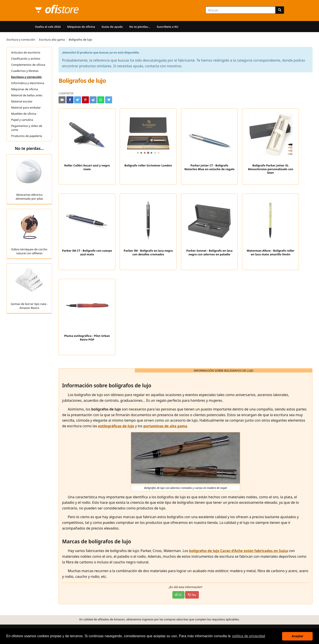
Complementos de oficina (28, 65)
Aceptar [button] (297, 636)
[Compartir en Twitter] (78, 100)
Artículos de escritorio (26, 52)
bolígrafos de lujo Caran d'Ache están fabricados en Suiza (239, 551)
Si (178, 595)
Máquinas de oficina (81, 27)
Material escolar (22, 101)
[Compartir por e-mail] (62, 100)
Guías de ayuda (112, 27)
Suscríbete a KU (167, 27)
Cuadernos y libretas (25, 71)
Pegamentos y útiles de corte (27, 128)
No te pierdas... (140, 27)
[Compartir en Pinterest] (85, 100)
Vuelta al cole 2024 (48, 27)
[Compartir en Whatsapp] (101, 100)
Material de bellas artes (27, 95)
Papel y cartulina (22, 120)
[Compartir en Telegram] (109, 100)
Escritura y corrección (21, 40)
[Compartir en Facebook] (70, 100)
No (192, 595)
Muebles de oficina (24, 114)
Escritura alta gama (52, 40)
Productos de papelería (27, 136)
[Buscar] (280, 10)
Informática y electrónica (28, 83)
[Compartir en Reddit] (93, 100)
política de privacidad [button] (249, 636)
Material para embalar (26, 107)
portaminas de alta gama (165, 426)
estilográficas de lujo (116, 426)
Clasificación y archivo (26, 59)
